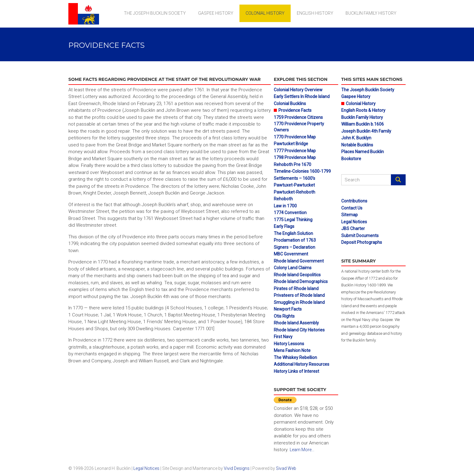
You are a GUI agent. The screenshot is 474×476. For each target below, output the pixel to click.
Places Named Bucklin (363, 152)
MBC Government (291, 254)
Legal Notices (354, 222)
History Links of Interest (296, 371)
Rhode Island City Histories (299, 330)
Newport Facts (288, 309)
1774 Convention (290, 213)
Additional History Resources (302, 364)
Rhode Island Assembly (296, 323)
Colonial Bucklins (290, 104)
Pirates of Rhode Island (296, 289)
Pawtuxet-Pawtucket (294, 185)
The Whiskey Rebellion (295, 357)
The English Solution (293, 233)
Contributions (354, 201)
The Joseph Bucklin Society (155, 13)
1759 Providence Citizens (298, 117)
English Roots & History (363, 110)
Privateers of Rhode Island (299, 295)
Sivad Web (286, 468)
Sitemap (350, 215)
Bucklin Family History (371, 13)
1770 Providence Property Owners (299, 127)
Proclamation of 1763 (295, 240)
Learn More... (302, 450)
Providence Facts (295, 110)
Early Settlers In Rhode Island (302, 96)
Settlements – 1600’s (294, 178)
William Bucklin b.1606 (363, 124)
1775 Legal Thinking (293, 220)
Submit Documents (360, 236)
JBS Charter (353, 229)
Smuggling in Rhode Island (299, 302)
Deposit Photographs (362, 242)
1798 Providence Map (295, 157)
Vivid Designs (237, 468)
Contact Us (352, 208)
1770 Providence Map (295, 137)
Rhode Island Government (299, 261)
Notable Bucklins (357, 145)
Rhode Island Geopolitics (297, 275)
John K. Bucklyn (356, 138)
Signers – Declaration (294, 247)
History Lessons (289, 344)
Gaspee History (216, 13)
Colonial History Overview (298, 90)
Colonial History (265, 13)
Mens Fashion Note (292, 350)
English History (315, 13)
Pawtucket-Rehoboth (294, 192)
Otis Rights (284, 316)
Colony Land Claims (293, 268)
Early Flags (284, 226)
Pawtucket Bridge (291, 144)
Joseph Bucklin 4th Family (366, 131)
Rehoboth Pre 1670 (292, 164)
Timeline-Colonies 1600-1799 (302, 171)
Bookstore (351, 159)
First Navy (283, 337)
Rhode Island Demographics (301, 281)
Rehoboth (283, 199)
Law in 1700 (285, 206)
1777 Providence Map (295, 151)
